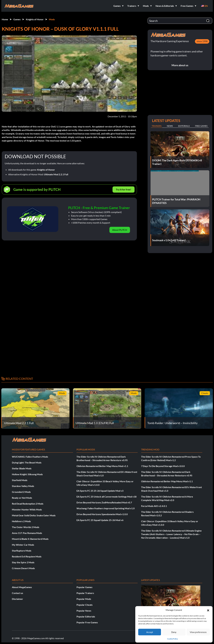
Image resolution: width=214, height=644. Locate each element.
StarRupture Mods (22, 551)
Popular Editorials (86, 616)
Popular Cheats (85, 605)
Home (5, 19)
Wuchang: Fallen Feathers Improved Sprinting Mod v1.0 (106, 508)
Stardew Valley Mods (23, 486)
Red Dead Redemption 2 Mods (28, 504)
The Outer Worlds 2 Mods (26, 527)
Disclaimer (17, 599)
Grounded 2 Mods (21, 492)
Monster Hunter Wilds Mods (27, 509)
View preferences (198, 632)
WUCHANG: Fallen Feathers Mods (30, 457)
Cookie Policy (173, 639)
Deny (174, 632)
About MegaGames (22, 587)
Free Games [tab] (201, 126)
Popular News (84, 611)
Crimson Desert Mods (23, 568)
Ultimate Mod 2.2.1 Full (56, 174)
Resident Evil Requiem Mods (27, 556)
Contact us (17, 593)
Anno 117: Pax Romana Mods (27, 533)
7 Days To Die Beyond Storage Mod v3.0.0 (163, 466)
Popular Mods (84, 599)
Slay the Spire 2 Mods (23, 562)
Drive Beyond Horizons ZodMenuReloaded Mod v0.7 (104, 502)
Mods (52, 19)
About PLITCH (120, 230)
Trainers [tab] (157, 126)
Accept (150, 632)
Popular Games (84, 587)
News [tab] (170, 126)
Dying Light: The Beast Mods (27, 462)
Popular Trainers (85, 593)
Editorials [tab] (184, 126)
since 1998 (202, 41)
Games (17, 19)
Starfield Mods (20, 480)
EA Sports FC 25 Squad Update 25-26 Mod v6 (100, 520)
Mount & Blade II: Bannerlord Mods (30, 539)
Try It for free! (124, 189)
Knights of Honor (35, 19)
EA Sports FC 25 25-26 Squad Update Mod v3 (100, 491)
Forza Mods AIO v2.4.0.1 (154, 506)
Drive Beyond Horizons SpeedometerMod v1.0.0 (102, 514)
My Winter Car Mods (23, 545)
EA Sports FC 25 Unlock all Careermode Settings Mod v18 (106, 497)
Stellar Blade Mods (22, 468)
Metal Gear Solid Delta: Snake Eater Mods (34, 515)
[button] (208, 610)
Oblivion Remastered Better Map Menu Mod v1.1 (102, 466)
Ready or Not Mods (22, 498)
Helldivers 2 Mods (21, 521)
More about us (180, 65)
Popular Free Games (87, 622)
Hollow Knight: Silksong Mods (27, 474)
